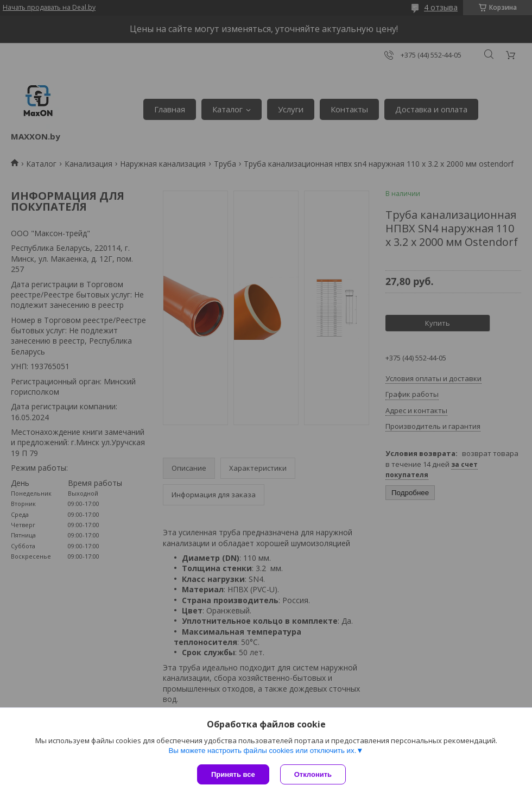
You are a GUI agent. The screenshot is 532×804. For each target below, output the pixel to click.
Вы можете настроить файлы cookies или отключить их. (262, 751)
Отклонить (313, 774)
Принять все (233, 774)
